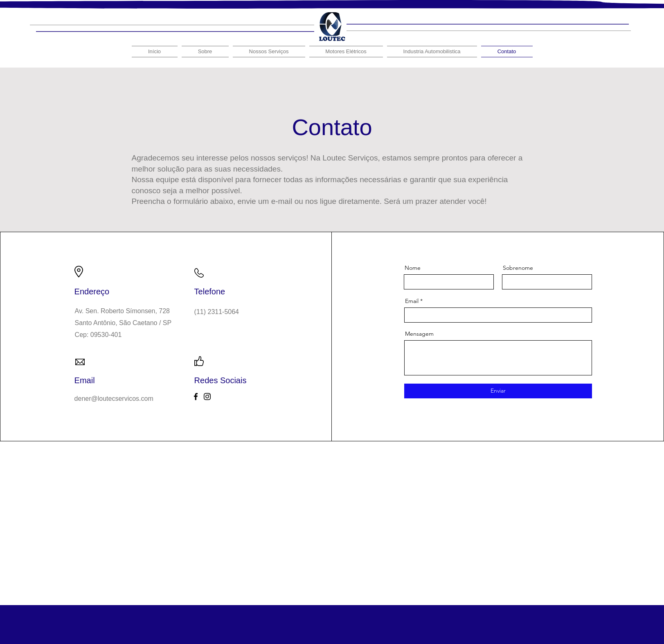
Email (412, 301)
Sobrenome (518, 268)
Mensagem (419, 334)
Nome (413, 268)
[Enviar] (498, 391)
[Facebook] (196, 397)
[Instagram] (207, 397)
